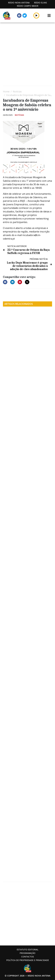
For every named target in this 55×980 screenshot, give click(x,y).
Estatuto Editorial (28, 950)
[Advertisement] (27, 55)
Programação (27, 953)
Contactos (28, 957)
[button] (5, 282)
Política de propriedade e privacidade (28, 960)
